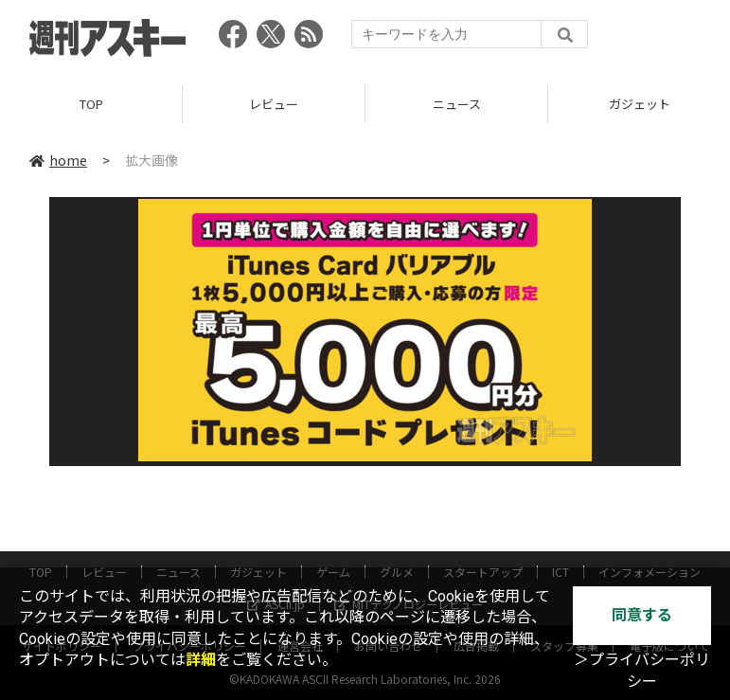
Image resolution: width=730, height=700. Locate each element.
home (58, 160)
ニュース (457, 104)
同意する (642, 615)
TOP (91, 104)
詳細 (201, 660)
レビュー (274, 104)
